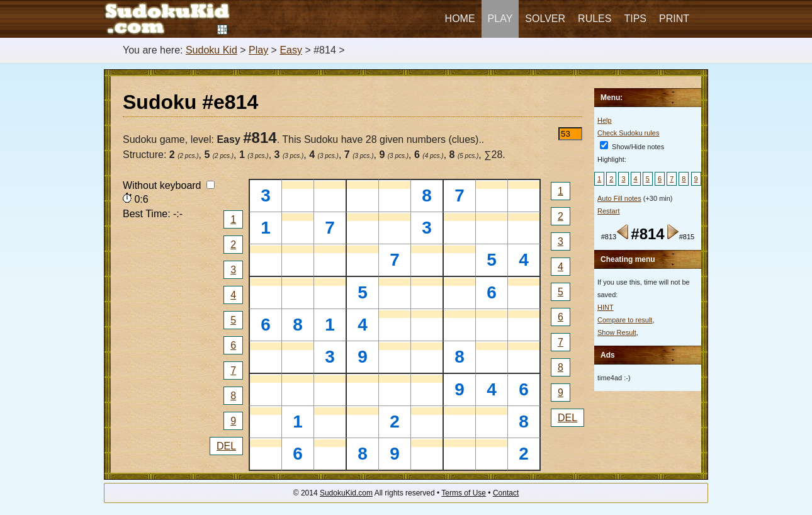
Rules (595, 19)
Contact (506, 493)
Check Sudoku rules (628, 133)
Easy (291, 50)
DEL (226, 446)
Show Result (617, 332)
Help (605, 120)
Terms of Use (464, 493)
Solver (545, 19)
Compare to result (625, 320)
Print (674, 19)
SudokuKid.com (346, 493)
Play (500, 19)
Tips (635, 19)
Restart (608, 211)
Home (460, 19)
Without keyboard (169, 185)
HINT (606, 307)
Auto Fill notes (619, 198)
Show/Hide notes (632, 147)
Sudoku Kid (211, 50)
